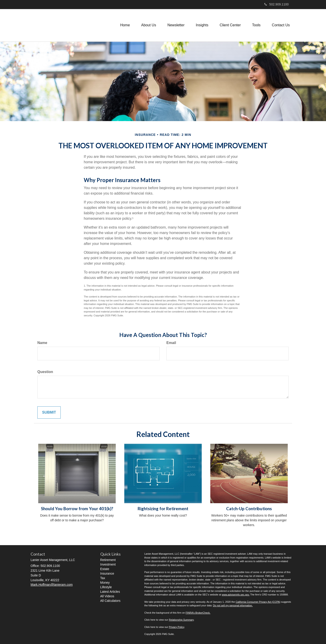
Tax (103, 578)
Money (105, 583)
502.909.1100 (277, 4)
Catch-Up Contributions (249, 509)
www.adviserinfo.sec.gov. (236, 595)
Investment (108, 564)
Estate (105, 569)
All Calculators (110, 601)
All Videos (107, 596)
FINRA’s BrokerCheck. (198, 613)
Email (171, 343)
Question (45, 372)
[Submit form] (49, 413)
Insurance (107, 573)
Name (42, 343)
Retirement (108, 560)
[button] (149, 25)
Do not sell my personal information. (233, 605)
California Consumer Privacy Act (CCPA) (258, 602)
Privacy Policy (177, 627)
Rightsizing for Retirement (163, 509)
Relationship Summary (181, 620)
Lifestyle (106, 587)
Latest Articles (110, 592)
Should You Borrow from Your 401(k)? (77, 509)
